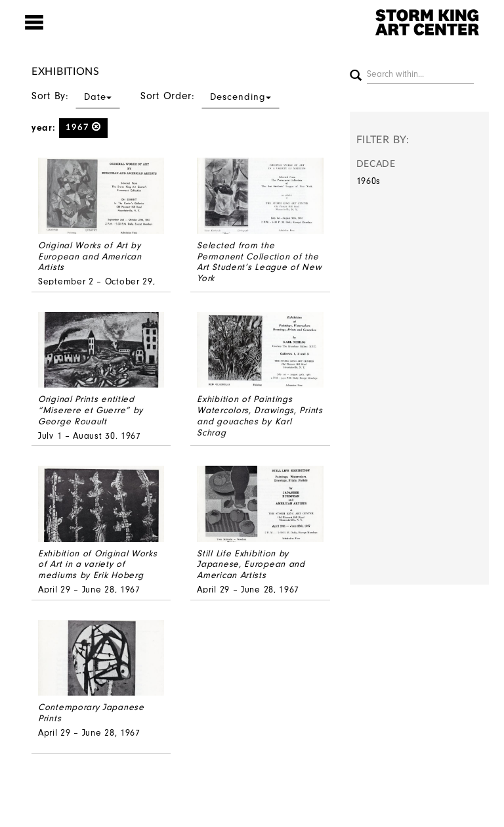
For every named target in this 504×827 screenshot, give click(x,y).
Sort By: (76, 96)
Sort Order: (210, 96)
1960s (369, 181)
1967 (84, 127)
